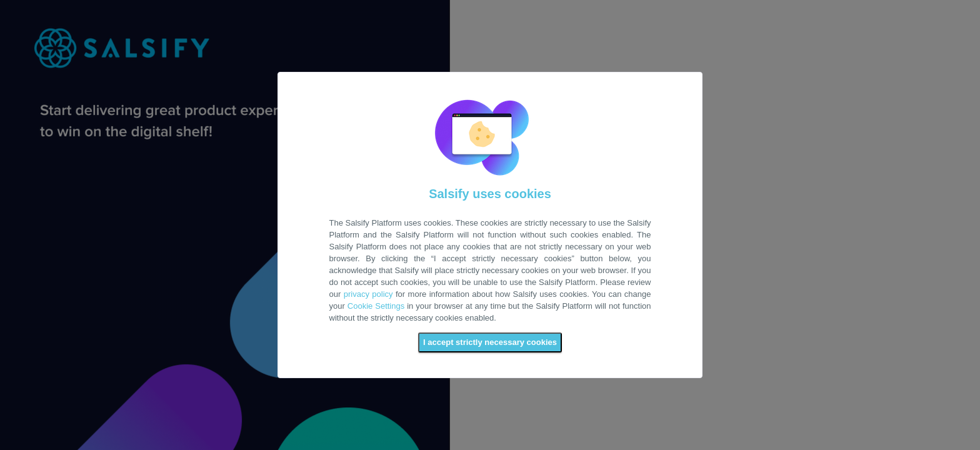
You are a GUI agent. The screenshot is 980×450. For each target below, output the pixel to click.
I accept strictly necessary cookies (490, 342)
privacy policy (368, 294)
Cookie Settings (376, 306)
